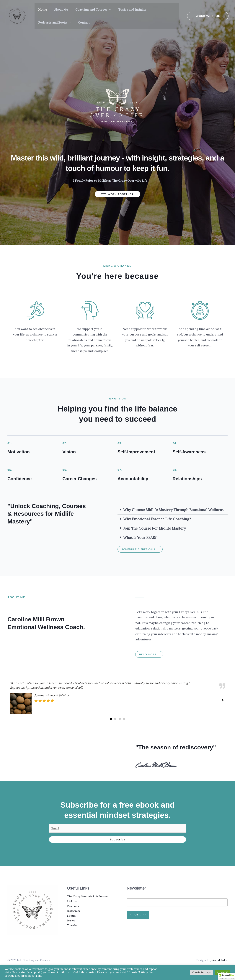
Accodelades (220, 960)
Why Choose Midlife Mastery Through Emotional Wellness (173, 510)
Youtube (72, 925)
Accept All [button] (223, 972)
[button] (102, 9)
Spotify (72, 916)
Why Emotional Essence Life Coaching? (157, 519)
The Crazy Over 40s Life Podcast (88, 896)
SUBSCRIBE (138, 915)
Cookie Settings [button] (201, 972)
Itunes (71, 920)
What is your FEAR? (140, 538)
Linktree (73, 901)
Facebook (73, 906)
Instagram (74, 911)
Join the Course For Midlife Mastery (155, 528)
